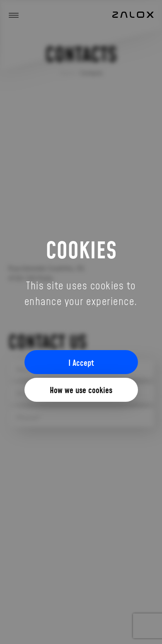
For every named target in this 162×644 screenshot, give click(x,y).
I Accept (81, 363)
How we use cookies (81, 390)
